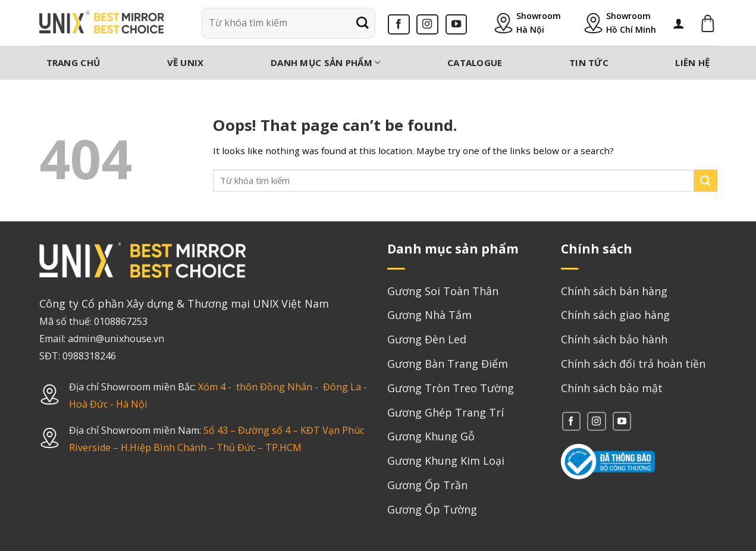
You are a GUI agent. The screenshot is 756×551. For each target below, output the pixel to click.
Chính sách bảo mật (612, 388)
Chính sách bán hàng (614, 291)
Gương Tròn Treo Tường (451, 388)
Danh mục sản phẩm (326, 62)
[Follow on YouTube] (457, 24)
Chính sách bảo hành (614, 339)
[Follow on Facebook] (399, 24)
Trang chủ (73, 62)
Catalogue (475, 62)
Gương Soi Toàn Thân (443, 291)
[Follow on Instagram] (427, 24)
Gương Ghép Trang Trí (446, 412)
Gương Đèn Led (427, 339)
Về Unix (186, 62)
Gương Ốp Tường (432, 509)
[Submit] (362, 23)
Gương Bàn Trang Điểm (448, 364)
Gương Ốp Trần (427, 485)
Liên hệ (692, 62)
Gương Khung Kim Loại (446, 461)
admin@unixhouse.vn (116, 339)
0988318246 (89, 356)
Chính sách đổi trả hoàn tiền (633, 364)
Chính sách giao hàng (615, 315)
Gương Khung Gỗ (431, 436)
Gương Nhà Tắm (429, 315)
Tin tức (589, 62)
